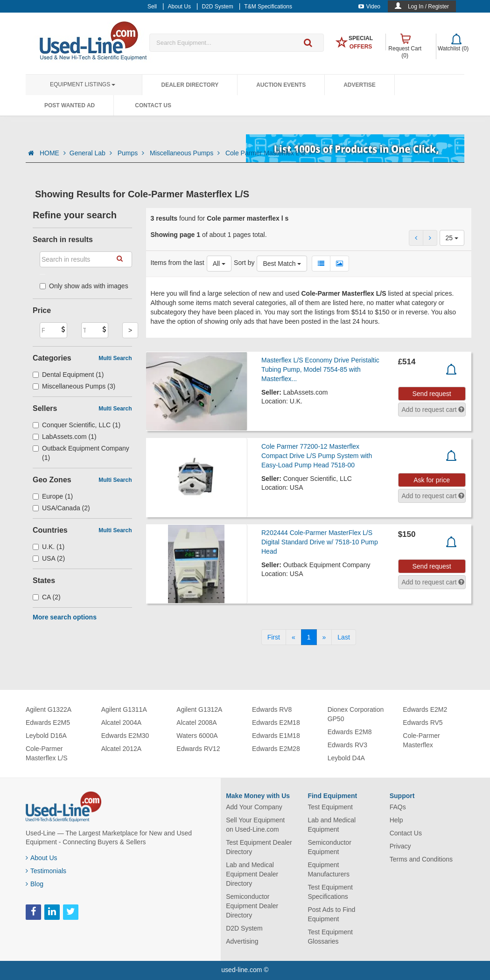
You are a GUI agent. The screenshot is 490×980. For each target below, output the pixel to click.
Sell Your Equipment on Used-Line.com (255, 825)
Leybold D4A (346, 758)
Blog (35, 884)
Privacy (400, 846)
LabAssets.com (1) (65, 437)
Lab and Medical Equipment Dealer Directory (252, 874)
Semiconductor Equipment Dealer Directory (252, 906)
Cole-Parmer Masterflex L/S (46, 753)
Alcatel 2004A (121, 723)
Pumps (132, 153)
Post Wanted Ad (70, 105)
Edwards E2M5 (48, 723)
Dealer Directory (190, 85)
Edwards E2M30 (125, 736)
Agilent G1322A (49, 709)
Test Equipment (330, 807)
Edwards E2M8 (350, 732)
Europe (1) (53, 496)
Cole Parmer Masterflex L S (269, 153)
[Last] (343, 637)
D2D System (244, 928)
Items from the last (178, 263)
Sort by (244, 263)
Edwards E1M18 (276, 736)
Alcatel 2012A (121, 749)
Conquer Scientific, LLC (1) (77, 425)
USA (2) (49, 558)
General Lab (92, 153)
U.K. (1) (49, 547)
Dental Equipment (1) (68, 375)
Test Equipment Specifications (330, 892)
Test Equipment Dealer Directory (259, 847)
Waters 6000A (197, 736)
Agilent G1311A (124, 709)
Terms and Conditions (421, 859)
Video (369, 7)
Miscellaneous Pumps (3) (74, 386)
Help (396, 820)
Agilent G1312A (199, 709)
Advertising (242, 941)
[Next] (324, 637)
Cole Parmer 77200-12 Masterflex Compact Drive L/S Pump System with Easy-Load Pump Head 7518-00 (317, 456)
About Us (42, 858)
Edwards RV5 (423, 723)
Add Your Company (254, 807)
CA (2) (47, 597)
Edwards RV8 (272, 709)
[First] (274, 637)
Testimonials (46, 871)
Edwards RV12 (198, 749)
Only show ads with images (84, 286)
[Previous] (294, 637)
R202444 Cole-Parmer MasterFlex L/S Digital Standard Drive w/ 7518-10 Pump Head (320, 542)
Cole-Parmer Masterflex (421, 740)
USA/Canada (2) (61, 508)
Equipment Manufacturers (328, 869)
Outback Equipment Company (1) (81, 453)
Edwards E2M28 (276, 749)
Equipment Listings (83, 84)
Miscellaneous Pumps (186, 153)
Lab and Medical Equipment (332, 825)
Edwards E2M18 (276, 723)
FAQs (398, 807)
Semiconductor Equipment (329, 847)
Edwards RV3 (347, 745)
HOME (53, 153)
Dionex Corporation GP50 (356, 714)
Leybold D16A (46, 736)
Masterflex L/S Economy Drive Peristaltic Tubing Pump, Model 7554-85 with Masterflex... (320, 369)
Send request (431, 394)
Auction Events (281, 85)
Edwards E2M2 (425, 709)
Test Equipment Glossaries (330, 937)
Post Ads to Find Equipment (331, 914)
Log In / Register (428, 7)
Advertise (360, 85)
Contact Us (153, 105)
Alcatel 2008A (196, 723)
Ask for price (432, 480)
